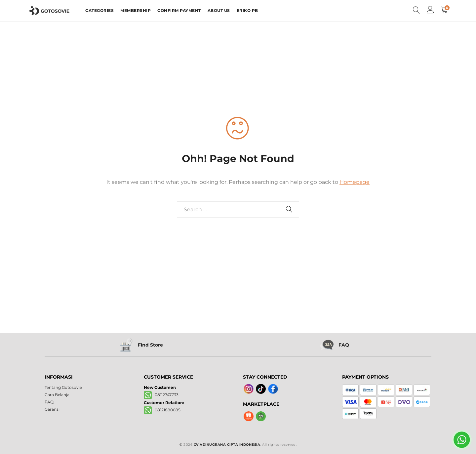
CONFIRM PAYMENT (179, 10)
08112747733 (161, 395)
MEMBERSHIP (136, 10)
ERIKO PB (247, 10)
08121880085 (162, 410)
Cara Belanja (57, 395)
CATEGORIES (99, 10)
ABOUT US (219, 10)
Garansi (52, 409)
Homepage (355, 182)
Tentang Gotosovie (63, 387)
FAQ (49, 402)
